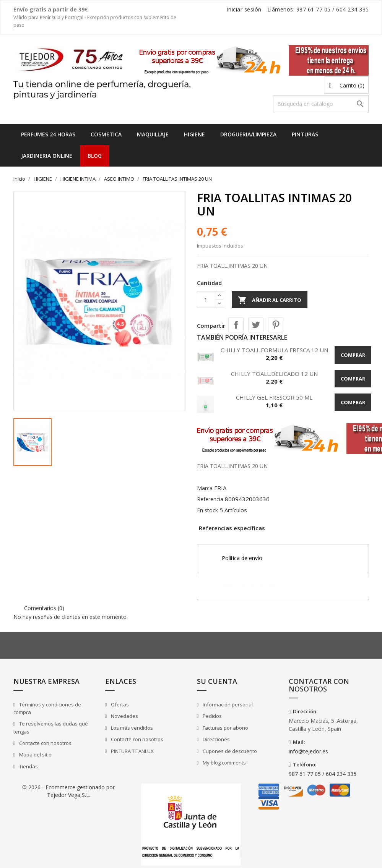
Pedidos (212, 716)
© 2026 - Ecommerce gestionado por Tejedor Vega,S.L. (68, 791)
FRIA (220, 488)
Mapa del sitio (35, 755)
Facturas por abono (225, 728)
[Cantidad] (206, 300)
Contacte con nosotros (45, 743)
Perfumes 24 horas (48, 134)
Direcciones (216, 739)
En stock (207, 510)
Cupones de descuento (229, 751)
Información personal (227, 704)
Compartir (236, 325)
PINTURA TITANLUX (132, 751)
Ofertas (119, 704)
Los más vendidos (131, 728)
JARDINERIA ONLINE (47, 156)
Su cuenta (217, 681)
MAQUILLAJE (153, 134)
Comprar (353, 355)
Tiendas (28, 766)
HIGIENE (194, 134)
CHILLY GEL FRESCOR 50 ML (274, 397)
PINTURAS (305, 134)
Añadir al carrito (270, 300)
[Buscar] (321, 104)
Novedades (124, 716)
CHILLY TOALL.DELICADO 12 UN (274, 374)
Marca (205, 488)
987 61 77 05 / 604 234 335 (323, 774)
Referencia (210, 499)
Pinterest (276, 325)
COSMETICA (106, 134)
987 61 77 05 (314, 9)
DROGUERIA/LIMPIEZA (248, 134)
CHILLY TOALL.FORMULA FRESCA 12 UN (274, 350)
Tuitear (256, 325)
